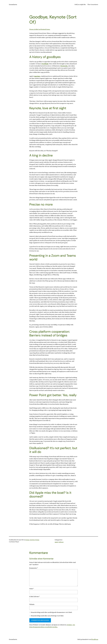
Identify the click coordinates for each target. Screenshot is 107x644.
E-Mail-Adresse (35, 596)
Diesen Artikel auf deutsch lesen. (40, 29)
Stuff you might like (80, 4)
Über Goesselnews (93, 4)
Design (27, 540)
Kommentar (34, 568)
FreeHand (45, 64)
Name (32, 589)
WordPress (95, 639)
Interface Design (35, 540)
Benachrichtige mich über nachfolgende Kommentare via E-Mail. (52, 612)
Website (32, 604)
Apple (56, 542)
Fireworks (64, 66)
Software (61, 542)
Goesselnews (13, 4)
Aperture (37, 76)
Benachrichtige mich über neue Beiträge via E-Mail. (47, 616)
